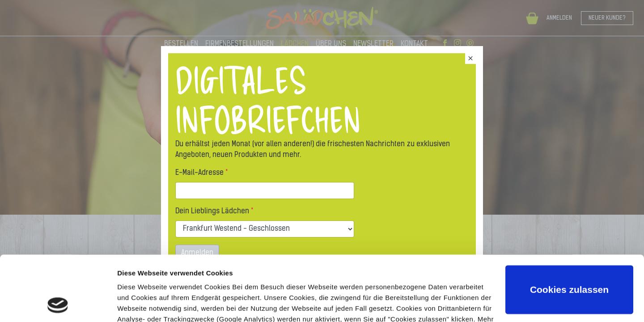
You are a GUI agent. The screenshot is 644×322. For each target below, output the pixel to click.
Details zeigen (140, 304)
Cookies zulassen (569, 229)
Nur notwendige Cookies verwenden (569, 273)
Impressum (222, 280)
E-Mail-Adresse (199, 173)
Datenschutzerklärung (155, 280)
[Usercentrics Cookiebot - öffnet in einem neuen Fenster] (58, 305)
